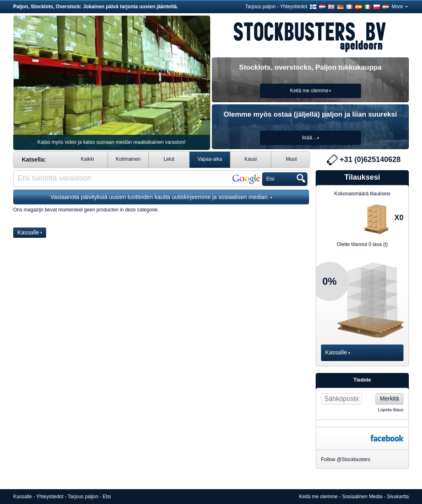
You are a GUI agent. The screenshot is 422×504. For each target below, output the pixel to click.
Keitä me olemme (318, 497)
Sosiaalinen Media (362, 497)
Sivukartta (398, 497)
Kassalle (30, 232)
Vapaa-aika (210, 159)
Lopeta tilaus (391, 410)
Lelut (169, 159)
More (400, 7)
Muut (292, 159)
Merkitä (389, 399)
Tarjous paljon (260, 7)
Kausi (251, 159)
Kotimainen (128, 159)
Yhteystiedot (294, 7)
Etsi (107, 497)
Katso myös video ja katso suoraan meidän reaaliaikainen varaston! (111, 142)
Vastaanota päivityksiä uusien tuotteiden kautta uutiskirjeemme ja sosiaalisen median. (161, 197)
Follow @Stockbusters (346, 459)
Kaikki (87, 159)
